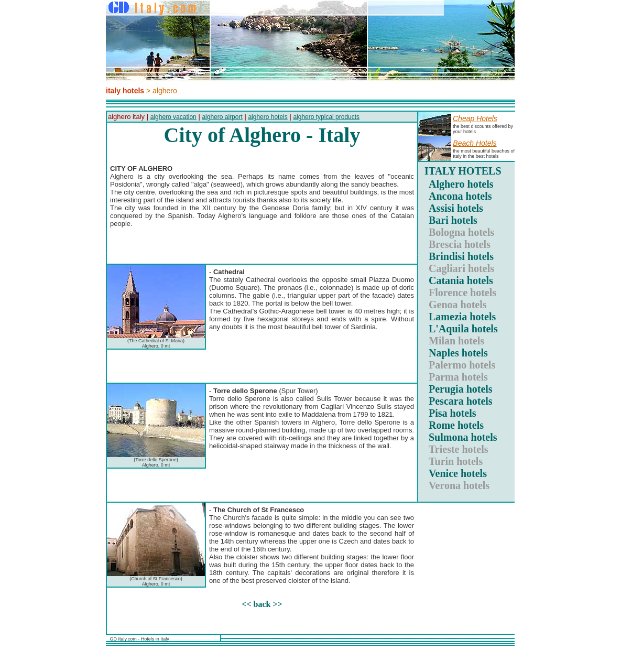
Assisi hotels (456, 208)
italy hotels (125, 91)
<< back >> (262, 604)
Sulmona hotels (463, 437)
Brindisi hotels (461, 256)
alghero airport (222, 117)
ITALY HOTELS (463, 171)
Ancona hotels (460, 196)
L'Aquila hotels (463, 329)
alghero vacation (173, 117)
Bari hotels (453, 220)
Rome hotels (456, 425)
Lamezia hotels (462, 317)
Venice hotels (458, 473)
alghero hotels (268, 117)
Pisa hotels (453, 413)
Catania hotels (461, 280)
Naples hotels (458, 353)
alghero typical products (326, 117)
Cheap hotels (475, 118)
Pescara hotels (461, 401)
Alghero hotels (461, 184)
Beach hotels (475, 143)
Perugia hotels (461, 389)
